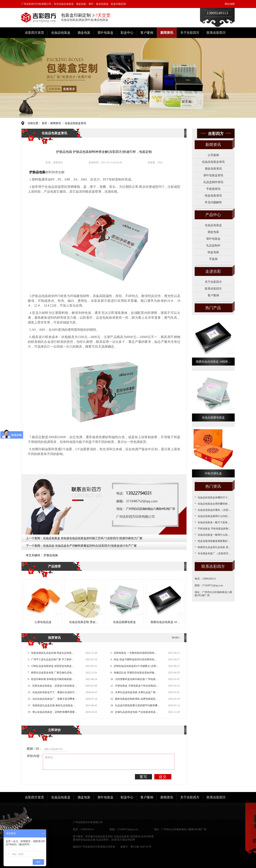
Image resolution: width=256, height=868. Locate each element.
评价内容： (35, 756)
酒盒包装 (84, 33)
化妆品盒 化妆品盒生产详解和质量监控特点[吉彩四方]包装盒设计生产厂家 (90, 546)
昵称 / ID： (35, 749)
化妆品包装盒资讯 (75, 123)
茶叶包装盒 (105, 33)
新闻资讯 (167, 33)
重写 (143, 777)
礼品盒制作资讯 (213, 182)
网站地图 (230, 4)
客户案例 (147, 33)
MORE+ (176, 638)
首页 (44, 123)
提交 (163, 777)
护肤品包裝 (51, 555)
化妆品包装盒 (61, 33)
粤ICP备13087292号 (141, 847)
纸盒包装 (213, 252)
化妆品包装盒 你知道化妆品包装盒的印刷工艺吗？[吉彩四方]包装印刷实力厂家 (93, 538)
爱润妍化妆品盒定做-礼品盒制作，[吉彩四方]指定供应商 (104, 840)
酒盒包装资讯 (213, 169)
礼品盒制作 (213, 245)
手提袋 (213, 259)
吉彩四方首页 (34, 33)
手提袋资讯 (213, 189)
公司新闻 (213, 155)
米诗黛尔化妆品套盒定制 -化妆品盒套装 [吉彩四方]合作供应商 (120, 836)
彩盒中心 (127, 33)
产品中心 (213, 215)
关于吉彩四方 (190, 33)
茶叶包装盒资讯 (213, 175)
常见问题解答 (213, 202)
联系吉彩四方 (216, 33)
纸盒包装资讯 (213, 196)
